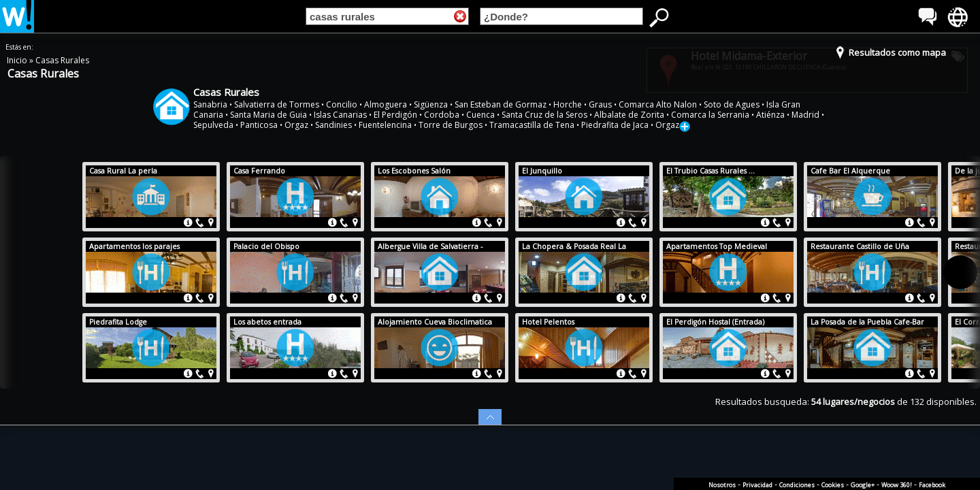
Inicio (18, 60)
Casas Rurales (62, 60)
